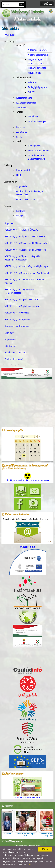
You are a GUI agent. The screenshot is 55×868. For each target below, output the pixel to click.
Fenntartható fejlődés (39, 151)
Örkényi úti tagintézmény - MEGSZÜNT (30, 193)
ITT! (29, 864)
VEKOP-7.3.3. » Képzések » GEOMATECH (25, 237)
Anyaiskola (22, 186)
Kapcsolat (9, 223)
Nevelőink (33, 117)
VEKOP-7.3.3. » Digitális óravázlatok (23, 306)
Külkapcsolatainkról (26, 103)
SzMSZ (31, 92)
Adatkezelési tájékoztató (17, 353)
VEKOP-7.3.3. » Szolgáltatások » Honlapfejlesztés (21, 291)
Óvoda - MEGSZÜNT (26, 200)
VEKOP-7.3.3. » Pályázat (17, 313)
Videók (20, 216)
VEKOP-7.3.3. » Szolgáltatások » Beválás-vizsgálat (25, 281)
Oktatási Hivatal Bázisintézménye (37, 157)
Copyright (9, 333)
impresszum (10, 339)
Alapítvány (22, 132)
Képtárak (21, 211)
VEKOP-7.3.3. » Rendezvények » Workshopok (27, 273)
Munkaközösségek (37, 121)
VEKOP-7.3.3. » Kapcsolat (17, 319)
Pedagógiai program (38, 87)
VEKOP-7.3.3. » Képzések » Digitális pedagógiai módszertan (22, 258)
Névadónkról (34, 73)
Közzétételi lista (24, 98)
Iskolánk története (37, 68)
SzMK (19, 137)
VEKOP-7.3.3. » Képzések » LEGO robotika (25, 250)
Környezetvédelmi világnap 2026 (29, 834)
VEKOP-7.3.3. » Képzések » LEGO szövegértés (27, 243)
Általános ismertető (38, 50)
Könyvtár (21, 127)
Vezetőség (21, 108)
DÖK (19, 175)
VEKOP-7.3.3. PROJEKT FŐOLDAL (21, 230)
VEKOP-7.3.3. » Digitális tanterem (21, 299)
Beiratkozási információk (17, 326)
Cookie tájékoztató (14, 359)
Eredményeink (23, 170)
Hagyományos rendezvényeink (36, 61)
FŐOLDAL (9, 35)
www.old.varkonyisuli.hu (28, 788)
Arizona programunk (38, 55)
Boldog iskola (35, 146)
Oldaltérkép (10, 346)
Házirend (32, 82)
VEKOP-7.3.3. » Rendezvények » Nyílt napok (27, 266)
